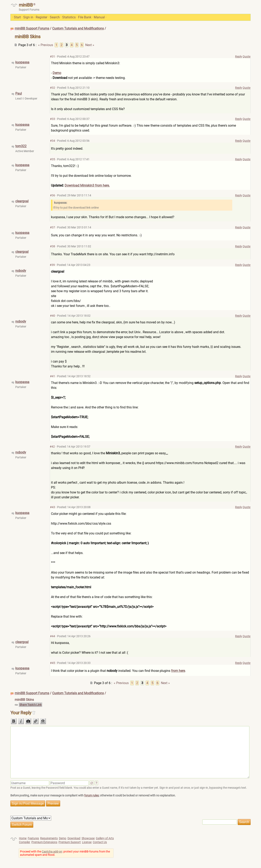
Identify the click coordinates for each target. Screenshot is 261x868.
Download (74, 838)
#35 (53, 159)
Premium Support (70, 842)
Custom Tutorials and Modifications (78, 28)
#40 (53, 316)
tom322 (21, 146)
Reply (239, 56)
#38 (53, 246)
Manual (99, 17)
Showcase (88, 838)
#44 (53, 636)
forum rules (91, 795)
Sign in (28, 17)
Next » (90, 45)
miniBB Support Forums (32, 28)
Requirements (49, 838)
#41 (53, 376)
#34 (53, 141)
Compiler (25, 842)
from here (178, 671)
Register (41, 17)
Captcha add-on (52, 851)
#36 (53, 195)
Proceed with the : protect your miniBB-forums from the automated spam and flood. (65, 853)
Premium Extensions (44, 842)
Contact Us (100, 842)
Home (23, 838)
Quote (247, 56)
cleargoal (22, 201)
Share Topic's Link (30, 705)
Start (17, 17)
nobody (21, 271)
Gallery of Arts (105, 838)
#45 (53, 663)
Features (33, 838)
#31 (53, 56)
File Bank (85, 17)
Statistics (69, 17)
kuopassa (22, 62)
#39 (52, 265)
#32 (53, 88)
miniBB (26, 5)
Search (55, 17)
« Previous (46, 45)
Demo (57, 73)
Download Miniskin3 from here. (87, 185)
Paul (19, 93)
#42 (52, 447)
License (87, 842)
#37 (53, 227)
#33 (53, 119)
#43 (53, 507)
